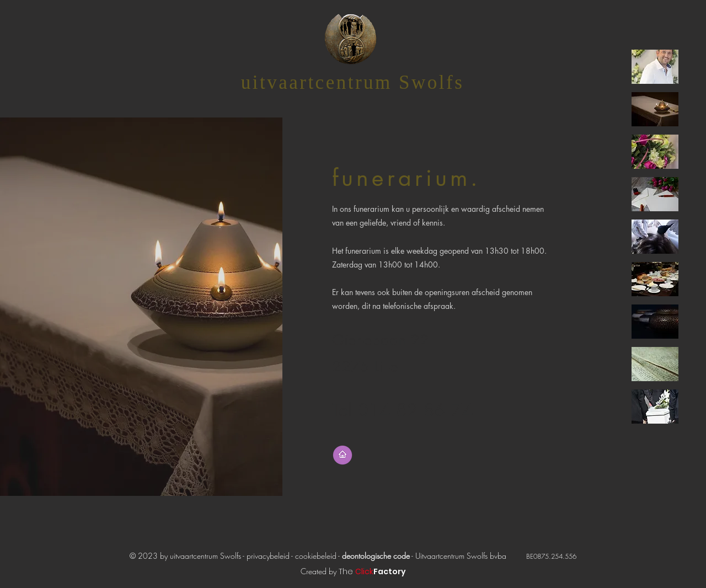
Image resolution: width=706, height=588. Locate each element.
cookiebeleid (317, 556)
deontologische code (376, 556)
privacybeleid (268, 556)
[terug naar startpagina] (343, 455)
